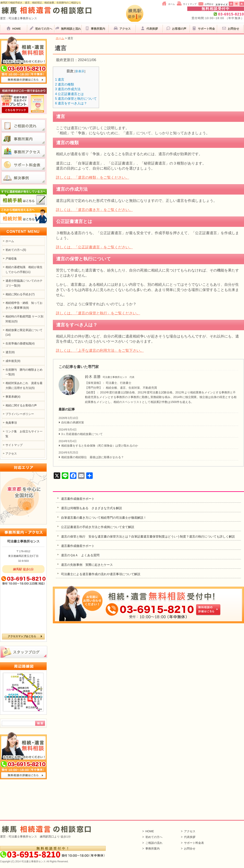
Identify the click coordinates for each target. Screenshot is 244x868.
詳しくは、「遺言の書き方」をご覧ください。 (94, 210)
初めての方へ (41, 28)
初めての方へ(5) (16, 250)
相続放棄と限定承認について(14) (24, 332)
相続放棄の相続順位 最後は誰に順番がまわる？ (93, 457)
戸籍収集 (11, 259)
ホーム (172, 4)
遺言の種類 (65, 84)
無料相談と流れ (68, 28)
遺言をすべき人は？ (71, 103)
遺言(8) (10, 352)
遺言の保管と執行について (76, 99)
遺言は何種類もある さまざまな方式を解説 (91, 508)
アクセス (122, 28)
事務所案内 (95, 28)
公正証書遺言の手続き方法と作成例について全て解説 (98, 527)
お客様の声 (176, 28)
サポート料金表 (194, 843)
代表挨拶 (149, 28)
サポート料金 (203, 28)
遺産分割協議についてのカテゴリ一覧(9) (24, 283)
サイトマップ (190, 4)
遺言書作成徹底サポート (78, 499)
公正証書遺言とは (69, 94)
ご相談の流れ (154, 843)
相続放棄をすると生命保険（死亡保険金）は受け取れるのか (100, 446)
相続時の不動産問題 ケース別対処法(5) (24, 319)
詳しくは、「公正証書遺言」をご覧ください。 (94, 247)
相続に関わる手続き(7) (20, 294)
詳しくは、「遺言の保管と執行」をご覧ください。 (98, 313)
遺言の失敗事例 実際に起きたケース (87, 565)
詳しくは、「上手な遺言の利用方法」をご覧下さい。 (100, 351)
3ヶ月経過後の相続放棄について (82, 434)
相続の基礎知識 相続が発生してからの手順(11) (24, 269)
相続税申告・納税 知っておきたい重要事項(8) (24, 305)
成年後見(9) (13, 361)
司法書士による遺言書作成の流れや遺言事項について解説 (101, 574)
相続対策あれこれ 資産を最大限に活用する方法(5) (24, 385)
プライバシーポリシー (20, 414)
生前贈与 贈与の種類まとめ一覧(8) (24, 372)
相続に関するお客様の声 (21, 405)
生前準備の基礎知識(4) (20, 343)
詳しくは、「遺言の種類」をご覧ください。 (93, 177)
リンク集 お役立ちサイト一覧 (24, 434)
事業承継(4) (13, 397)
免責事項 (11, 423)
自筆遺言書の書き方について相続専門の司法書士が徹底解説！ (104, 518)
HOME (14, 28)
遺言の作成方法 (68, 89)
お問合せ (209, 4)
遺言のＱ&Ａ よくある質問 (80, 555)
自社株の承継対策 (73, 422)
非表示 (80, 71)
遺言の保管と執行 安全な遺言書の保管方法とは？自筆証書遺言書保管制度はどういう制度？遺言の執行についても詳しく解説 (149, 536)
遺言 (60, 80)
